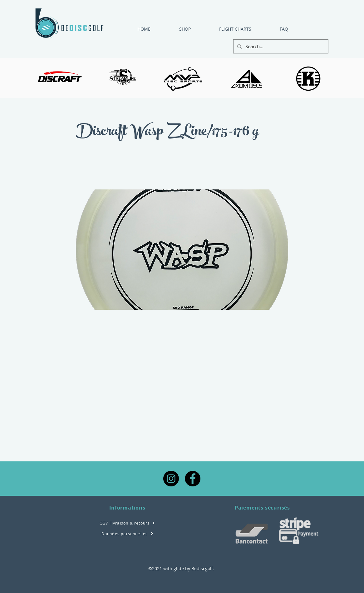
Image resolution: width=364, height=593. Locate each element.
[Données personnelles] (127, 533)
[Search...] (280, 46)
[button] (226, 29)
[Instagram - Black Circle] (171, 479)
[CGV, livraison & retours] (127, 523)
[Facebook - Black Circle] (193, 479)
